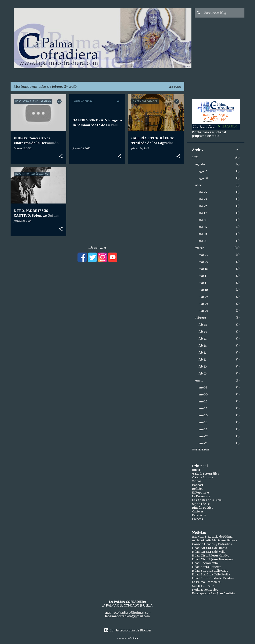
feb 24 (203, 332)
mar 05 (203, 304)
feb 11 (202, 360)
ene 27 (203, 401)
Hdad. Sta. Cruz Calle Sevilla (211, 574)
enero (199, 381)
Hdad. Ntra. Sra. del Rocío (210, 548)
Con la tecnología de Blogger (128, 630)
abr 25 (203, 192)
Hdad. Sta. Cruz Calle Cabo (210, 571)
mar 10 (203, 290)
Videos (197, 481)
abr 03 (203, 234)
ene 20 (203, 415)
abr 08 (203, 220)
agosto (200, 164)
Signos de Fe (201, 504)
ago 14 (203, 171)
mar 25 (203, 262)
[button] (61, 156)
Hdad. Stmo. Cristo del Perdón (213, 578)
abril (198, 185)
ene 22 (203, 408)
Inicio (196, 470)
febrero (201, 318)
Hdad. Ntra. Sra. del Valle (209, 552)
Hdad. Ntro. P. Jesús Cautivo (211, 556)
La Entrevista (201, 496)
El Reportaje (200, 493)
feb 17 (202, 353)
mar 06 (203, 297)
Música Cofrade (203, 586)
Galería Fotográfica (206, 474)
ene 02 (203, 443)
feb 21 (203, 339)
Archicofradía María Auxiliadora (215, 540)
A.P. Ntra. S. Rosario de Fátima (212, 537)
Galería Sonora (203, 477)
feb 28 (203, 325)
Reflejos (198, 489)
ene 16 (203, 422)
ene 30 (203, 394)
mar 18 (203, 269)
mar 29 (203, 255)
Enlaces (197, 519)
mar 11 (203, 283)
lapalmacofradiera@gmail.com (127, 616)
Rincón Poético (203, 508)
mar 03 (203, 311)
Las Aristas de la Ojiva (207, 500)
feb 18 (203, 346)
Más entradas (98, 248)
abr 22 (203, 206)
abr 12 (203, 213)
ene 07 (203, 436)
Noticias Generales (205, 590)
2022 (195, 157)
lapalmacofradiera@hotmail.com (127, 613)
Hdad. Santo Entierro (207, 567)
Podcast (198, 485)
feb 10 (203, 367)
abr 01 (203, 241)
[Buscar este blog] (224, 13)
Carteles (198, 511)
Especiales (199, 515)
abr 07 (203, 227)
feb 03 (203, 374)
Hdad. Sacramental (205, 563)
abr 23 (203, 199)
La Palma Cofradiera (206, 582)
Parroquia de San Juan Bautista (213, 593)
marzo (200, 248)
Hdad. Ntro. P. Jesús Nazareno (212, 559)
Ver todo (175, 87)
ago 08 (203, 178)
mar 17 (203, 276)
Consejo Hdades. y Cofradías (212, 544)
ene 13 (203, 429)
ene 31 (203, 387)
